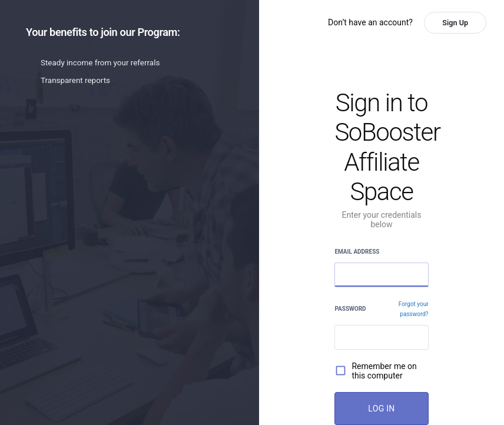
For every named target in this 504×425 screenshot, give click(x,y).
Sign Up (455, 23)
